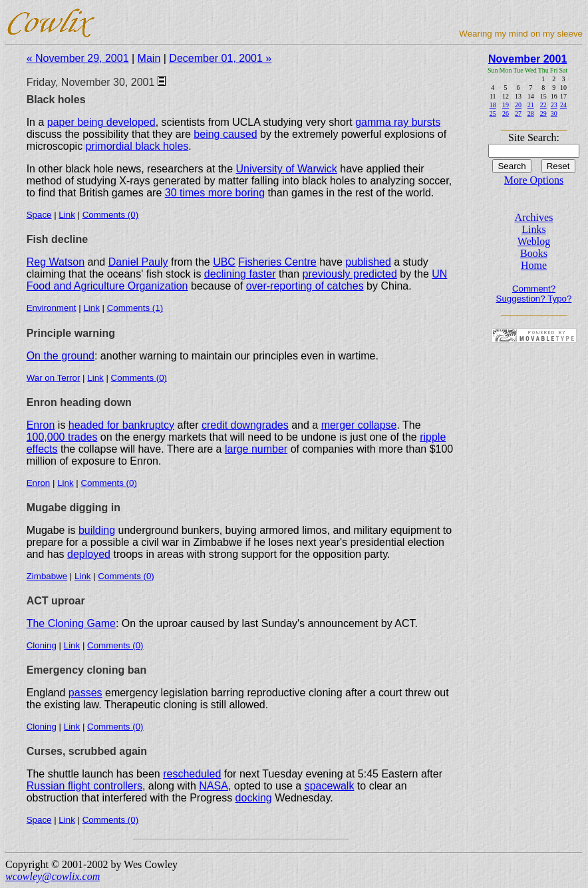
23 (554, 105)
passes (85, 693)
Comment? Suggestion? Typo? (534, 294)
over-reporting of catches (305, 286)
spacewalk (330, 786)
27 (518, 113)
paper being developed (101, 122)
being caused (225, 134)
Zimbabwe (47, 576)
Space (39, 215)
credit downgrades (245, 425)
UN (439, 274)
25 (493, 113)
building (97, 530)
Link (67, 215)
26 (506, 113)
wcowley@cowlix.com (53, 876)
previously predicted (350, 274)
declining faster (240, 274)
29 (543, 113)
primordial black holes (137, 146)
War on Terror (54, 378)
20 (518, 105)
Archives (534, 217)
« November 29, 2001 (78, 58)
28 (531, 113)
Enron (41, 425)
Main (149, 58)
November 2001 (527, 59)
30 (554, 113)
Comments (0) (110, 215)
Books (534, 253)
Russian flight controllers (84, 786)
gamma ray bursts (398, 122)
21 (531, 105)
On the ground (61, 356)
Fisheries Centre (277, 262)
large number (256, 449)
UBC (224, 262)
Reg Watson (56, 262)
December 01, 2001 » (220, 58)
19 (506, 105)
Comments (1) (135, 308)
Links (533, 229)
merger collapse (359, 425)
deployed (89, 554)
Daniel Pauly (138, 262)
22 (543, 105)
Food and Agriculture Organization (107, 286)
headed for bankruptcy (121, 425)
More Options (534, 180)
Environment (52, 308)
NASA (214, 786)
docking (254, 798)
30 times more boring (215, 193)
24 (563, 105)
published (368, 262)
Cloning (42, 645)
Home (534, 265)
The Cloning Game (71, 623)
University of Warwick (287, 169)
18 (493, 105)
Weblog (534, 241)
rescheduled (192, 774)
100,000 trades (62, 437)
